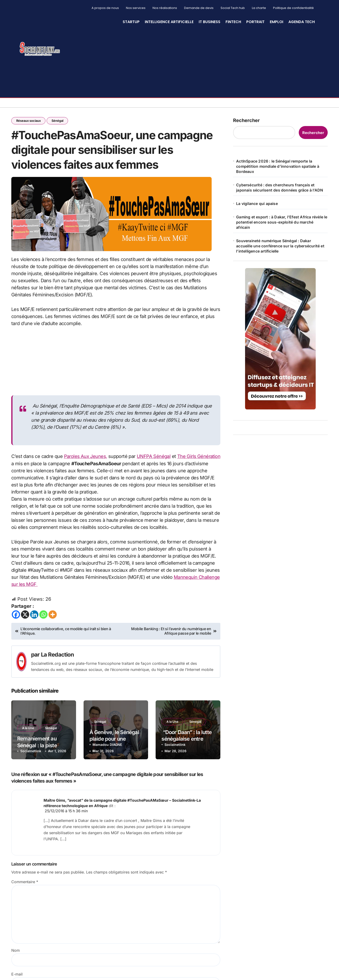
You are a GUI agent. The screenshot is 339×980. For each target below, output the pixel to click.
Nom (16, 951)
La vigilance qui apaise (257, 204)
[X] (25, 616)
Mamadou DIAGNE (107, 746)
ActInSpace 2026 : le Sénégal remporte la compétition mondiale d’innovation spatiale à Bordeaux (278, 166)
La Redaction (58, 655)
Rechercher (246, 120)
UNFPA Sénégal (154, 458)
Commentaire (25, 882)
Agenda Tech (302, 22)
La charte (259, 8)
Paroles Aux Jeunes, (86, 458)
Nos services (136, 8)
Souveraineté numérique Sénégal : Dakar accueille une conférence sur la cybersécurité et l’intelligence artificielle (280, 246)
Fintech (233, 22)
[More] (53, 616)
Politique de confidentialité (293, 8)
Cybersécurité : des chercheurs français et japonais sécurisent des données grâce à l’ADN (280, 188)
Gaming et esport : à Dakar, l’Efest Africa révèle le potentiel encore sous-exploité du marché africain (282, 222)
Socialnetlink (31, 752)
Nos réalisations (165, 8)
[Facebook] (16, 616)
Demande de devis (199, 8)
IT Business (210, 22)
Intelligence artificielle (169, 22)
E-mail (17, 975)
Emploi (276, 22)
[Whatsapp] (43, 616)
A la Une (28, 729)
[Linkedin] (34, 616)
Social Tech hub (233, 8)
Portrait (255, 22)
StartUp (131, 22)
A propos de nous (105, 8)
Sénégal (58, 121)
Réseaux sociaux (28, 121)
